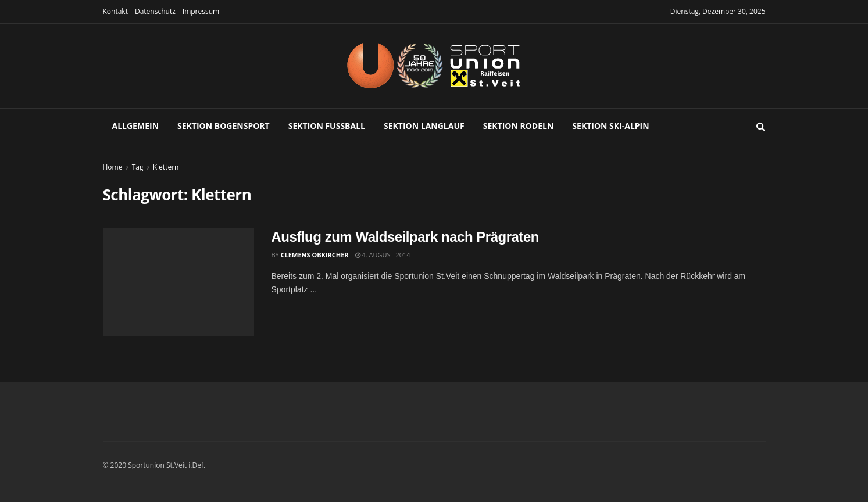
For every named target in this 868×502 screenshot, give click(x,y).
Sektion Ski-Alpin (610, 126)
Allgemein (136, 126)
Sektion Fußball (327, 126)
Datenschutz (155, 11)
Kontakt (115, 11)
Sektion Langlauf (424, 126)
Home (113, 167)
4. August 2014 (383, 255)
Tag (138, 167)
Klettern (166, 167)
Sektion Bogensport (224, 126)
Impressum (201, 11)
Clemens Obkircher (315, 255)
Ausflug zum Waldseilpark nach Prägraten (406, 237)
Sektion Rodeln (519, 126)
